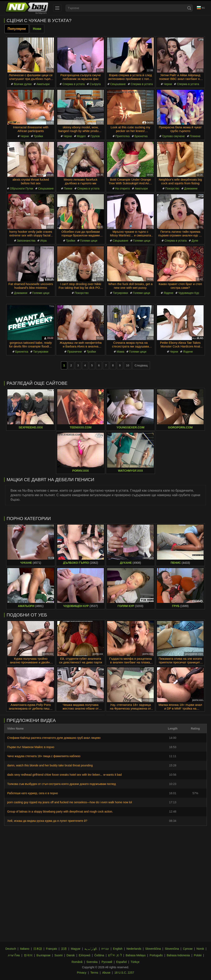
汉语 (64, 949)
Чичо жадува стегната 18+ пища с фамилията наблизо (44, 756)
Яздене (169, 293)
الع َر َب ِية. (91, 949)
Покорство (172, 188)
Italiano (25, 949)
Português (156, 955)
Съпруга (95, 84)
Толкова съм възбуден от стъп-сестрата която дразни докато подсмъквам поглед (62, 784)
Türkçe (135, 962)
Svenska (92, 962)
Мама (120, 352)
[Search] (189, 8)
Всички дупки (23, 84)
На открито (122, 188)
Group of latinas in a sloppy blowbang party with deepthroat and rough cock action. (60, 812)
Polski (198, 955)
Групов (95, 136)
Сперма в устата (74, 84)
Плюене (195, 136)
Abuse (106, 973)
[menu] (57, 8)
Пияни (68, 188)
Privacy (82, 973)
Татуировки (121, 293)
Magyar (76, 949)
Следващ (141, 365)
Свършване (118, 84)
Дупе (195, 241)
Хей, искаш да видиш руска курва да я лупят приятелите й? (47, 821)
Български (43, 955)
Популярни (17, 29)
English (118, 949)
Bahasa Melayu (136, 955)
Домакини (191, 188)
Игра (43, 241)
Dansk (71, 955)
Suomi (59, 955)
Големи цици (89, 241)
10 (128, 365)
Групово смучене (173, 136)
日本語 (38, 949)
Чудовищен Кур (189, 293)
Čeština (99, 955)
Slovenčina (172, 949)
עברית (105, 949)
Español (121, 962)
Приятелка (122, 136)
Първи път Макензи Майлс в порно (31, 747)
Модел (81, 136)
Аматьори (43, 84)
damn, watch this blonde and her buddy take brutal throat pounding (50, 765)
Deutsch (11, 949)
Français (52, 949)
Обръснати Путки (22, 188)
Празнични (74, 352)
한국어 (28, 955)
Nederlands (134, 949)
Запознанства (26, 241)
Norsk (200, 949)
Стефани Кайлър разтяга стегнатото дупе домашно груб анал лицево (54, 738)
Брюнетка (141, 136)
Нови (37, 29)
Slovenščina (153, 949)
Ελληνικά (84, 955)
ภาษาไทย (14, 955)
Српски (188, 949)
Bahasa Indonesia (178, 955)
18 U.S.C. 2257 (124, 973)
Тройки (38, 136)
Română (77, 962)
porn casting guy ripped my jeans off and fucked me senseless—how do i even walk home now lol (70, 802)
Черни (168, 84)
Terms (94, 973)
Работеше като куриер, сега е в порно (33, 793)
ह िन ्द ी (115, 955)
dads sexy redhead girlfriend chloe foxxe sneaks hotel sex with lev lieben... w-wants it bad (64, 775)
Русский (107, 962)
